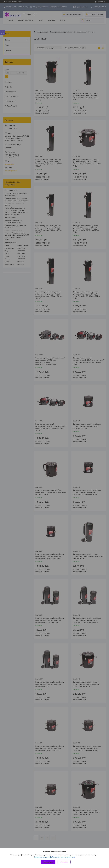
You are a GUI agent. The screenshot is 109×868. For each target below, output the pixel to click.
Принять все (48, 862)
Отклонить (64, 862)
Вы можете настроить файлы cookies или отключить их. (54, 857)
